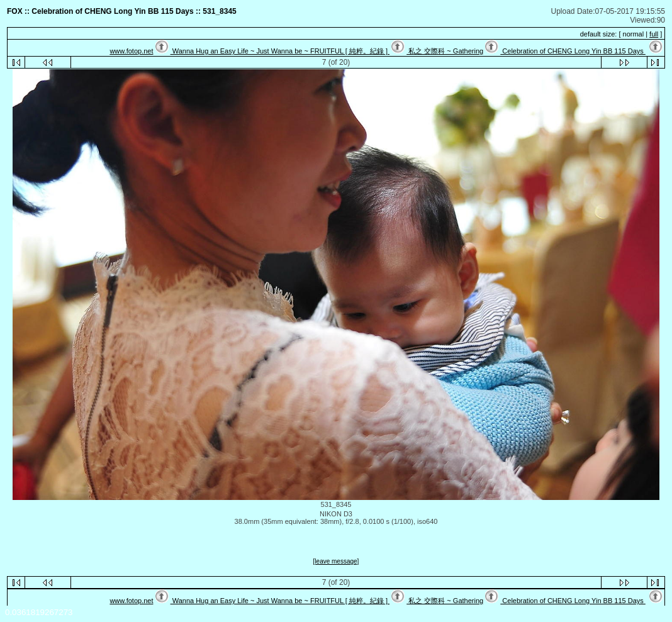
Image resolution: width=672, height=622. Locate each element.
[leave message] (336, 561)
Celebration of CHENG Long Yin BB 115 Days (573, 51)
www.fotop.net (131, 51)
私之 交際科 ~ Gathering (445, 51)
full (654, 34)
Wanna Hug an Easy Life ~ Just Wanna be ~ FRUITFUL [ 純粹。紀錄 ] (280, 51)
